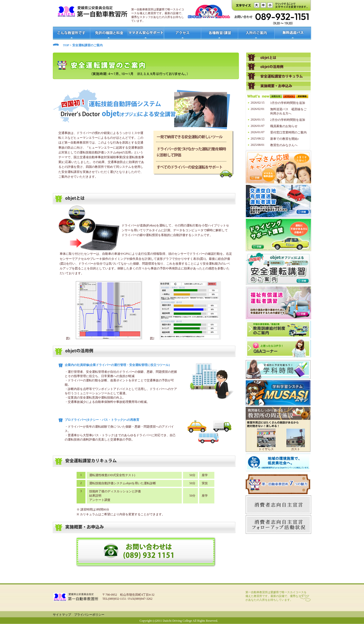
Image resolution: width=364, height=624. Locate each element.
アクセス (183, 33)
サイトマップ (62, 615)
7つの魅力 (278, 484)
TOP (66, 45)
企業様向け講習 (278, 86)
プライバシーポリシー (89, 615)
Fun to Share (278, 463)
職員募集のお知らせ (284, 126)
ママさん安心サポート (146, 33)
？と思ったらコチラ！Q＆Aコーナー (278, 349)
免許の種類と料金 (109, 33)
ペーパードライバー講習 (278, 76)
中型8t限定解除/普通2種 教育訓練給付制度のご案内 (278, 329)
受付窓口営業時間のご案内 (288, 132)
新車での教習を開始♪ (285, 139)
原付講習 (278, 67)
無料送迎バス (293, 33)
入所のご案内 (256, 33)
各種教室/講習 (220, 33)
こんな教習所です (71, 33)
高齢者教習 (278, 57)
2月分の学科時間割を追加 (288, 120)
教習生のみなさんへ (284, 145)
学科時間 (278, 369)
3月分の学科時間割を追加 (288, 103)
